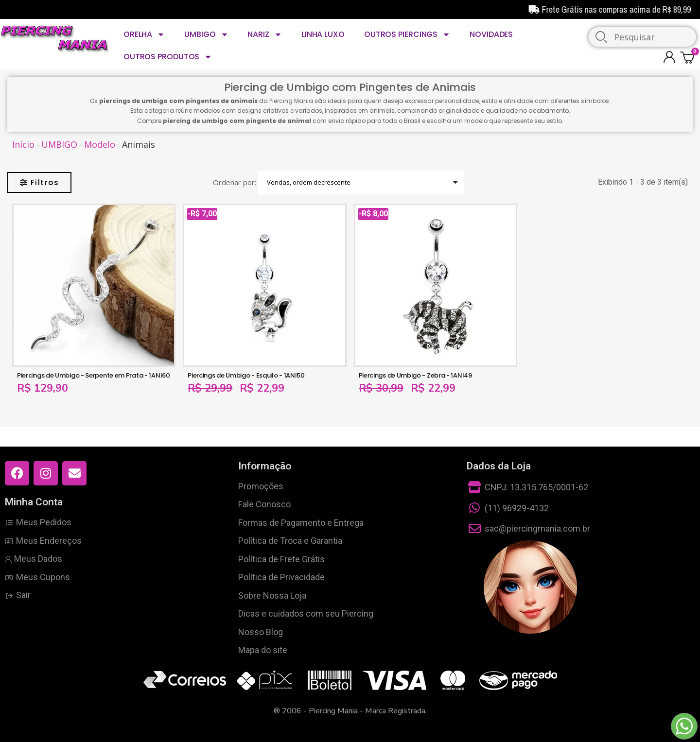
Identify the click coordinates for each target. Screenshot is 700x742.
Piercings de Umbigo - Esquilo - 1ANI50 (246, 375)
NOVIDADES (491, 34)
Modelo (100, 145)
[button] (39, 182)
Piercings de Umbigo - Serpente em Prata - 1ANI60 (94, 375)
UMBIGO (206, 35)
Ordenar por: (235, 182)
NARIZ (264, 35)
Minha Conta (34, 502)
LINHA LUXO (323, 34)
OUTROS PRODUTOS (168, 57)
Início (23, 145)
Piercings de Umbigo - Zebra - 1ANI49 (415, 375)
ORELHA (144, 35)
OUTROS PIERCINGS (407, 35)
